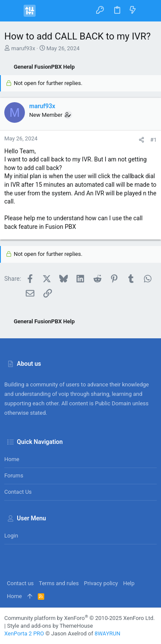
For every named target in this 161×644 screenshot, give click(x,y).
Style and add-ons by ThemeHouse (50, 626)
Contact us (18, 492)
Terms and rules (59, 583)
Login (11, 536)
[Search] (148, 11)
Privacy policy (101, 583)
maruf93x (23, 48)
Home (12, 459)
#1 (153, 140)
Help (129, 583)
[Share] (141, 140)
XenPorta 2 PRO (24, 633)
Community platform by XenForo (79, 618)
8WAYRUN (107, 633)
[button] (13, 11)
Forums (14, 475)
